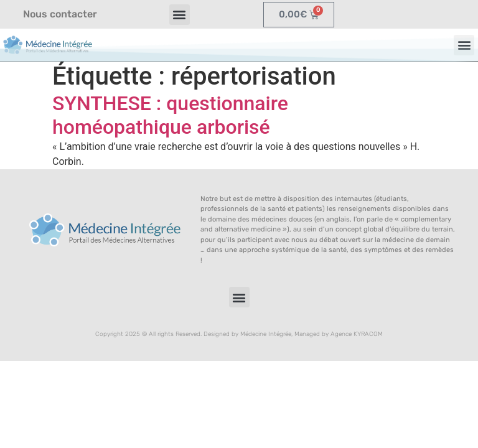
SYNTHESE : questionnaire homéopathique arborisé (170, 115)
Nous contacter (60, 14)
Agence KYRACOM (357, 334)
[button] (180, 15)
